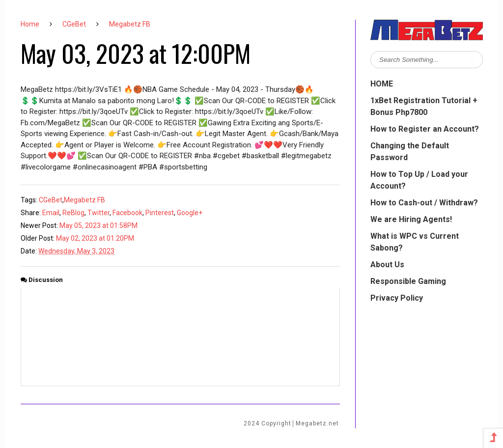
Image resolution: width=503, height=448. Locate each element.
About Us (387, 265)
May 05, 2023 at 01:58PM (98, 225)
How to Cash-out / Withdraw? (424, 203)
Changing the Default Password (410, 152)
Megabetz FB (130, 24)
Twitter (98, 213)
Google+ (190, 213)
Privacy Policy (397, 298)
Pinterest (160, 213)
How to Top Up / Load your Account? (419, 180)
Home (30, 24)
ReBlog (73, 213)
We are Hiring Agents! (411, 219)
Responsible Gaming (408, 281)
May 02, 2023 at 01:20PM (95, 238)
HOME (382, 84)
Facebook (127, 213)
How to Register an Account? (425, 129)
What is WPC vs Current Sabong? (415, 242)
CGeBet (74, 24)
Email (51, 213)
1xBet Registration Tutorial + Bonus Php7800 (424, 106)
